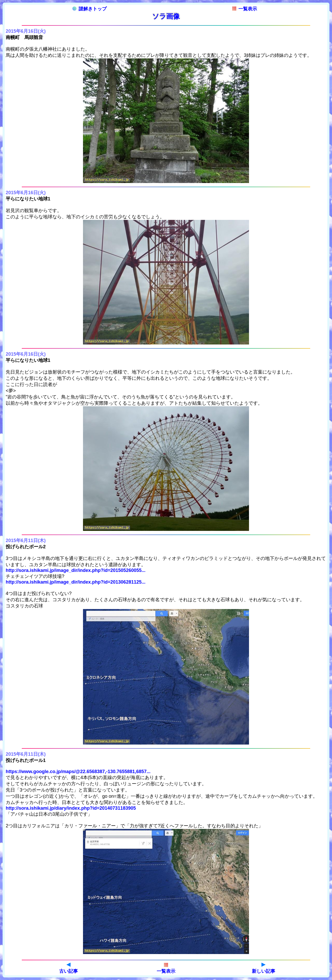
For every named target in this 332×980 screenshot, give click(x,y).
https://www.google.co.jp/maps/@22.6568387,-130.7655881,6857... (78, 772)
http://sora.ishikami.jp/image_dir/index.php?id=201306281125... (76, 582)
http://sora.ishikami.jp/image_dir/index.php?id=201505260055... (76, 570)
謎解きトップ (89, 9)
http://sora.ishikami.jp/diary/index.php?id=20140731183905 (71, 808)
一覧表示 (245, 9)
